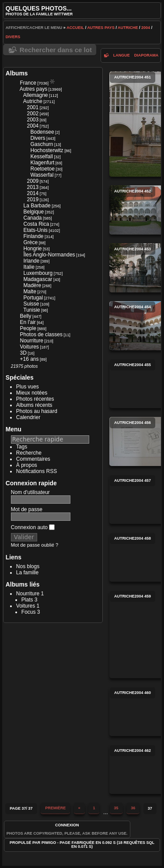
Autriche (128, 28)
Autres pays (101, 28)
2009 (33, 181)
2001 (33, 107)
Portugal (33, 298)
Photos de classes (41, 334)
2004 (146, 28)
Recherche (29, 453)
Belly (26, 316)
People (28, 328)
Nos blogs (28, 566)
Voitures (30, 347)
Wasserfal (42, 175)
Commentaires (33, 459)
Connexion (67, 825)
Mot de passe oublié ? (35, 545)
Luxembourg (38, 273)
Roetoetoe (43, 169)
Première (55, 808)
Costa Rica (37, 224)
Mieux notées (32, 393)
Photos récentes (35, 399)
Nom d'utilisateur (30, 492)
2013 (33, 187)
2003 (33, 120)
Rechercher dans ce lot (56, 50)
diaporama (147, 55)
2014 (33, 193)
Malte (30, 292)
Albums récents (34, 405)
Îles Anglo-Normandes (49, 255)
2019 (33, 199)
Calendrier (28, 417)
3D (23, 353)
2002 (33, 114)
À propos (27, 465)
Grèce (31, 242)
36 (133, 808)
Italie (29, 267)
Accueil (75, 28)
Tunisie (31, 310)
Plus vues (28, 387)
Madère (33, 285)
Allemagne (36, 95)
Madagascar (38, 279)
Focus (29, 612)
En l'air (28, 322)
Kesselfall (42, 157)
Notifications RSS (37, 471)
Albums (17, 73)
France (28, 83)
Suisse (31, 304)
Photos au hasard (37, 411)
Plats (27, 600)
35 (116, 808)
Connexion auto (33, 527)
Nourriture (32, 341)
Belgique (34, 212)
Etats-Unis (36, 230)
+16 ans (30, 359)
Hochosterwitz (47, 150)
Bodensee (42, 132)
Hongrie (33, 249)
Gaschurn (42, 144)
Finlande (34, 236)
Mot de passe (27, 509)
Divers (13, 37)
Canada (33, 218)
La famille (27, 573)
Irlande (32, 261)
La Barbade (37, 206)
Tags (22, 447)
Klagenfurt (43, 163)
